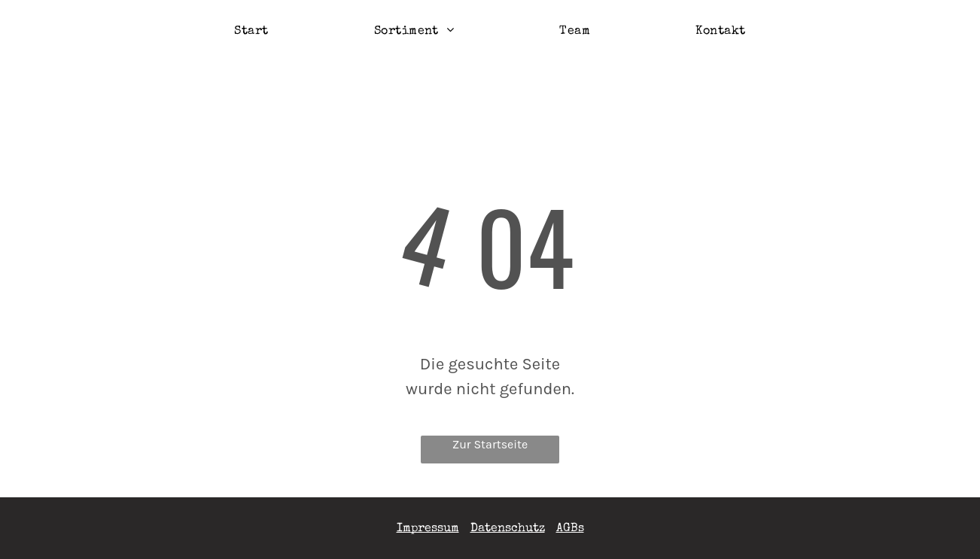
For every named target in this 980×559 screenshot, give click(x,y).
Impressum (428, 529)
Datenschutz (508, 529)
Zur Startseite (490, 444)
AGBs (570, 529)
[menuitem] (251, 32)
